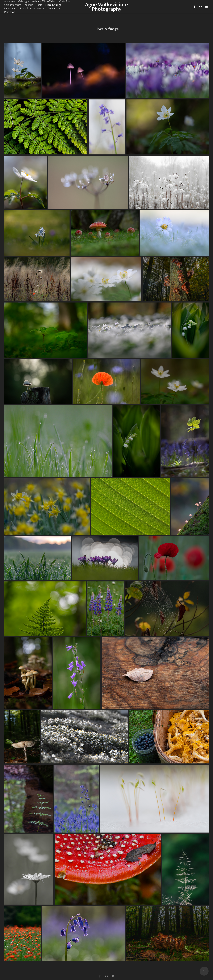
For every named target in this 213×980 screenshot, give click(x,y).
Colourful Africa (13, 5)
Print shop (10, 12)
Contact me (54, 8)
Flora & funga (53, 5)
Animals (29, 5)
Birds (39, 5)
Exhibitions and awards (32, 8)
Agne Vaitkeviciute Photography (107, 7)
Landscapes (10, 8)
